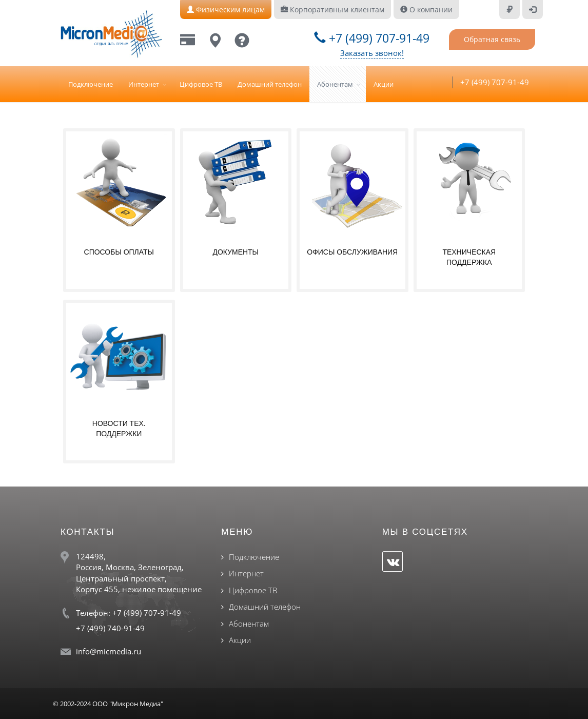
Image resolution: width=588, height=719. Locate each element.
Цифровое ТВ (201, 84)
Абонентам (335, 84)
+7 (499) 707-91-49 (372, 38)
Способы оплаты (119, 252)
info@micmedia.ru (109, 651)
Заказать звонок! (372, 53)
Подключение (91, 84)
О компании (426, 9)
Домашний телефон (270, 84)
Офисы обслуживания (352, 252)
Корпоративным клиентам (332, 9)
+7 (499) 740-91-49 (110, 628)
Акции (384, 84)
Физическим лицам (226, 9)
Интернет (144, 84)
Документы (236, 252)
